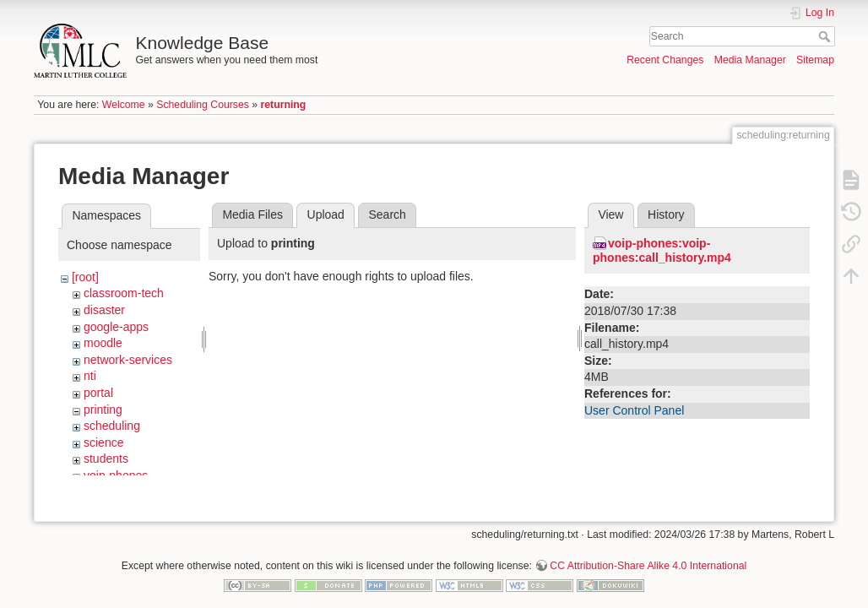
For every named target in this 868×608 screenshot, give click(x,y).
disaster (104, 310)
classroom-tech (124, 293)
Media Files (252, 214)
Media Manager (750, 60)
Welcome (124, 105)
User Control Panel (634, 410)
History (666, 214)
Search (826, 36)
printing (103, 410)
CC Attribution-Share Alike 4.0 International (648, 552)
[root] (85, 277)
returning (284, 105)
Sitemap (815, 60)
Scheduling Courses (203, 105)
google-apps (116, 327)
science (103, 442)
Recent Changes (665, 60)
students (106, 459)
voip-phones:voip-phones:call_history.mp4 (662, 250)
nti (90, 376)
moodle (103, 343)
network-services (128, 360)
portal (98, 393)
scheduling (112, 426)
